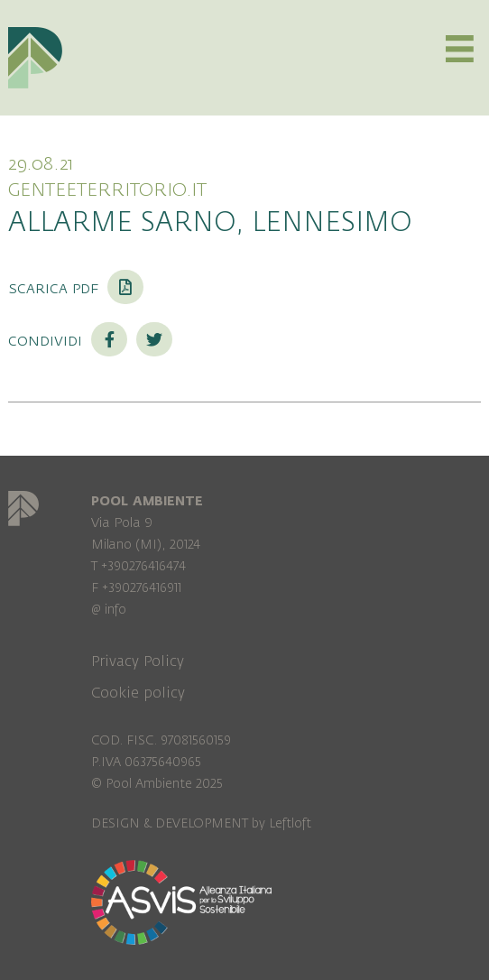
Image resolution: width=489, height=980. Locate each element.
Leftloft (290, 823)
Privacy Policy (138, 661)
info (115, 610)
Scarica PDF (76, 288)
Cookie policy (138, 693)
